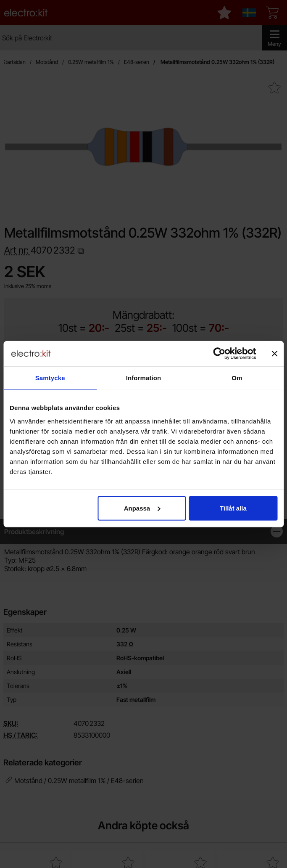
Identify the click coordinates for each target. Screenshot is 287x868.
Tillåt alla (233, 508)
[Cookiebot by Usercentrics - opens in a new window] (219, 354)
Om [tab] (237, 378)
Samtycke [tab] (50, 378)
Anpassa (142, 508)
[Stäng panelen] (274, 354)
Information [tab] (144, 378)
